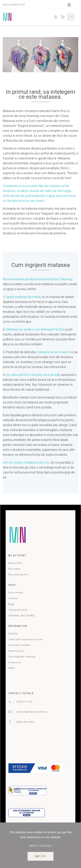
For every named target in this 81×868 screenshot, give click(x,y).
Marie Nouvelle (25, 722)
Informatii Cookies (19, 645)
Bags (11, 604)
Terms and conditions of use (25, 639)
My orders (14, 569)
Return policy (16, 651)
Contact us (15, 662)
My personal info (18, 574)
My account (15, 563)
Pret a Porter (16, 593)
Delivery (13, 634)
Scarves (13, 598)
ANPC (12, 668)
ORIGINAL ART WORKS (22, 616)
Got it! (40, 856)
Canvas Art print (18, 610)
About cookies (41, 846)
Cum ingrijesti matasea (22, 657)
